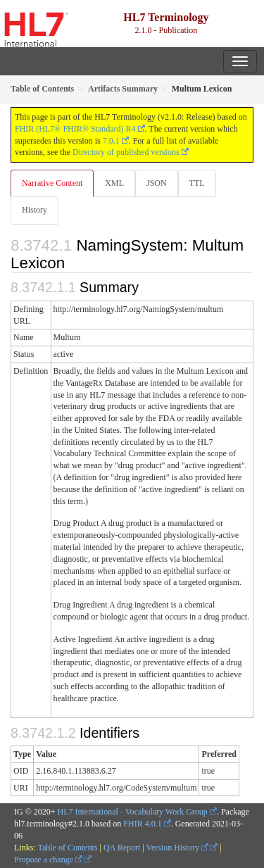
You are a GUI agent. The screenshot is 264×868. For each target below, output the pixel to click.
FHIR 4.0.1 (142, 824)
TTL (197, 183)
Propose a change (48, 860)
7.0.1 (111, 141)
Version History (178, 848)
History (34, 210)
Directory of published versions (126, 152)
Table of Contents (67, 848)
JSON (157, 183)
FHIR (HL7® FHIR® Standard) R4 (75, 129)
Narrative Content (52, 183)
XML (114, 183)
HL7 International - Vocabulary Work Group (133, 812)
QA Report (122, 848)
